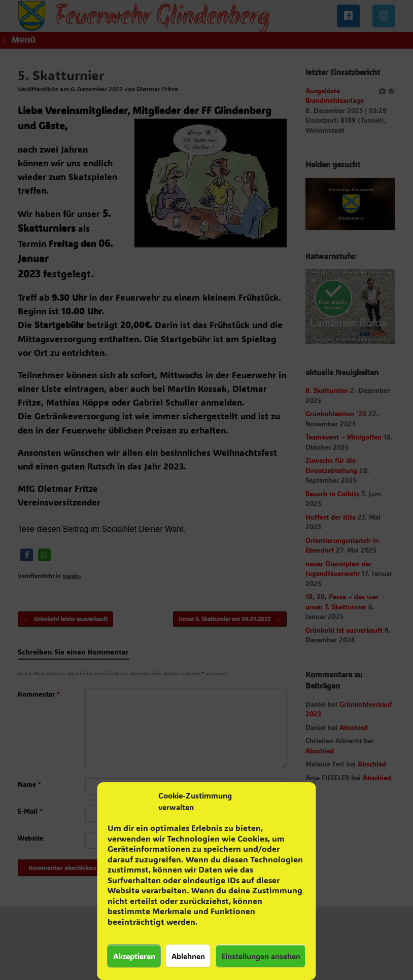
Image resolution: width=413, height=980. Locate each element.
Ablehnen (188, 956)
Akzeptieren (134, 956)
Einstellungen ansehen (261, 956)
